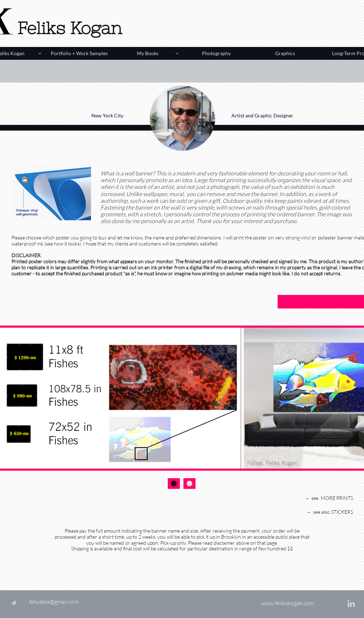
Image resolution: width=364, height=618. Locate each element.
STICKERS (342, 512)
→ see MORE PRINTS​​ (329, 498)
